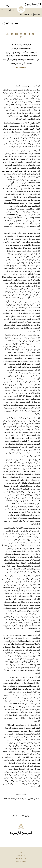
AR (7, 34)
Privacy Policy (21, 862)
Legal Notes (21, 856)
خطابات (37, 14)
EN (16, 34)
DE (12, 34)
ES (21, 34)
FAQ (21, 852)
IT (29, 34)
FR (25, 34)
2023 (31, 14)
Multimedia (21, 67)
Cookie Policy (21, 859)
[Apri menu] (3, 5)
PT (21, 37)
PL (33, 34)
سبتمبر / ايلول (24, 14)
